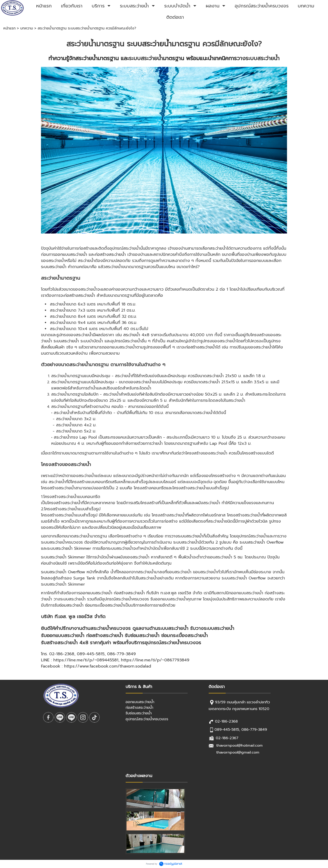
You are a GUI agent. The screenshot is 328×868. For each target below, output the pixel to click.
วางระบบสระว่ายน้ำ (258, 58)
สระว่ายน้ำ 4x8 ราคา (141, 335)
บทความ (27, 28)
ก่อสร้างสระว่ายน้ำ (110, 255)
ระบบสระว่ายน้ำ (149, 44)
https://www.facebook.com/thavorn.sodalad (108, 666)
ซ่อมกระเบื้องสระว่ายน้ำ (105, 605)
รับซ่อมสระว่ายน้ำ (69, 605)
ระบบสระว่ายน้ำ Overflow (262, 542)
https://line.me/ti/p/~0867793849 (155, 660)
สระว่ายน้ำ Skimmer (73, 548)
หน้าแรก (9, 28)
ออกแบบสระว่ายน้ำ (71, 255)
